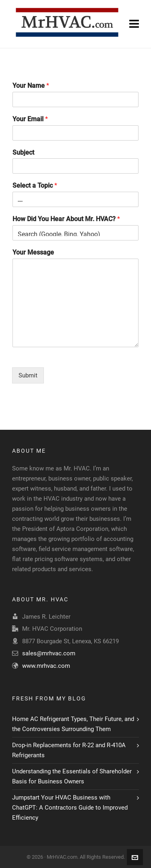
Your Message (33, 252)
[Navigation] (134, 24)
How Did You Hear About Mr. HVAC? (66, 219)
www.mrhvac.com (46, 666)
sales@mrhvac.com (49, 653)
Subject (23, 152)
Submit (28, 375)
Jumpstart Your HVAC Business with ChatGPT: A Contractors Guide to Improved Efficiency (70, 808)
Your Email (30, 119)
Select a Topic (35, 185)
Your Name (31, 86)
